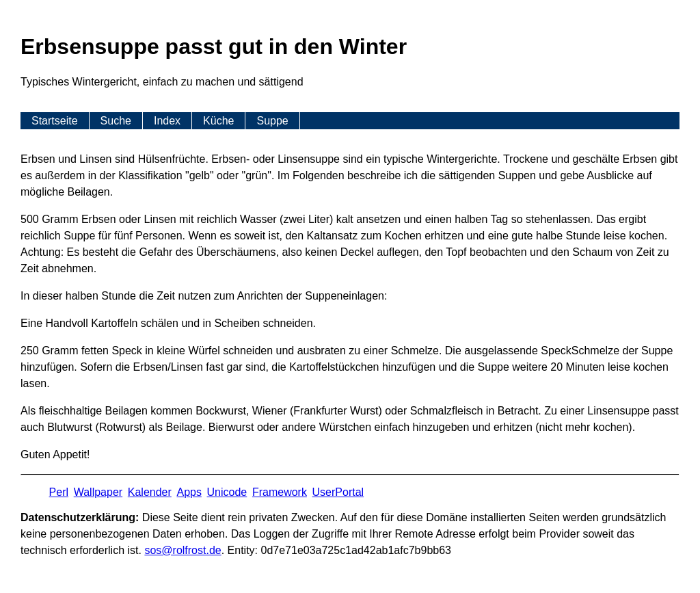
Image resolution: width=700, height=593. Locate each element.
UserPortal (338, 492)
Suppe (272, 121)
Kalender (150, 492)
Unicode (227, 492)
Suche (116, 121)
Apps (189, 492)
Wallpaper (98, 492)
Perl (59, 492)
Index (167, 121)
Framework (280, 492)
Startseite (55, 121)
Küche (218, 121)
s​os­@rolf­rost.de (183, 550)
